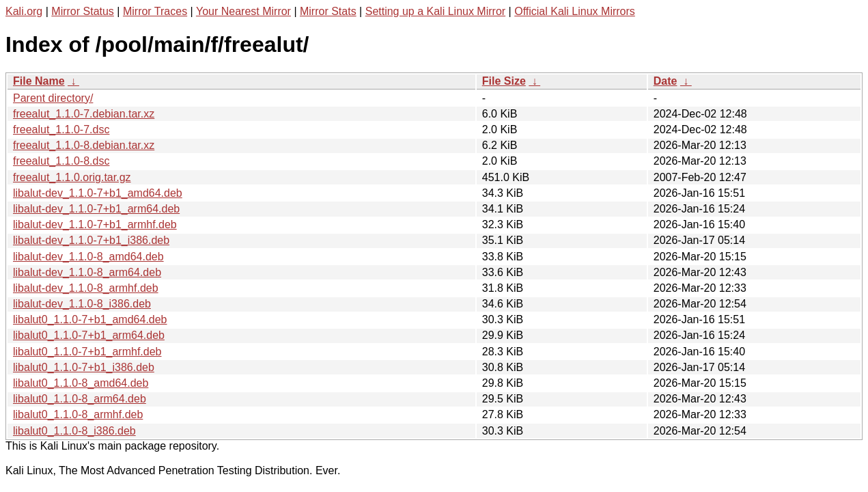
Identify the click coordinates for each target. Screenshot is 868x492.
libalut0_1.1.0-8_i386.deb (74, 431)
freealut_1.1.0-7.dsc (61, 129)
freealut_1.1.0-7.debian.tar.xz (84, 114)
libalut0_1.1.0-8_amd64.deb (81, 383)
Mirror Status (83, 11)
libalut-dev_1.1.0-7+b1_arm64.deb (96, 209)
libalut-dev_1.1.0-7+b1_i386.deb (91, 240)
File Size (504, 81)
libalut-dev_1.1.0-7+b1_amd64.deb (98, 193)
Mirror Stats (328, 11)
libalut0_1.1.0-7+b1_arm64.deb (89, 335)
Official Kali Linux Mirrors (575, 11)
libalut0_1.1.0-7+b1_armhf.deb (87, 352)
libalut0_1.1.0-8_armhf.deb (78, 414)
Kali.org (24, 11)
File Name (39, 81)
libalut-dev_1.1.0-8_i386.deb (82, 304)
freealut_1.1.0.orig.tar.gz (72, 177)
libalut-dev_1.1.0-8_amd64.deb (88, 257)
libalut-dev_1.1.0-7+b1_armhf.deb (95, 224)
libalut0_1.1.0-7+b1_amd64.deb (90, 319)
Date (666, 81)
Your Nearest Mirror (243, 11)
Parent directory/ (53, 98)
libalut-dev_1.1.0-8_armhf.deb (86, 288)
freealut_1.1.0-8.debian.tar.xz (84, 145)
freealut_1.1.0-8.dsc (61, 161)
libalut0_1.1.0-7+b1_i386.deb (84, 367)
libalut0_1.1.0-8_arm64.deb (80, 399)
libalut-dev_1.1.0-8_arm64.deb (87, 272)
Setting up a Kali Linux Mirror (435, 11)
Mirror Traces (155, 11)
